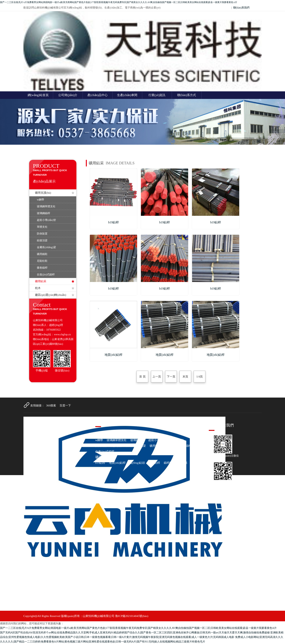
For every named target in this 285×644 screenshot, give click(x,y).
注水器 (183, 463)
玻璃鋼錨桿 (43, 213)
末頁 (185, 377)
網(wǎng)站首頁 (38, 95)
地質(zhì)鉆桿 (117, 463)
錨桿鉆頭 (169, 463)
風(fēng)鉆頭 (137, 463)
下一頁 (171, 377)
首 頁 (142, 377)
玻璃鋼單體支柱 (46, 206)
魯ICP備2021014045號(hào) (132, 616)
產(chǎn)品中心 (97, 95)
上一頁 (157, 377)
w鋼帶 (40, 200)
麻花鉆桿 (154, 463)
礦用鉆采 (55, 281)
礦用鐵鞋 (42, 254)
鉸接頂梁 (42, 240)
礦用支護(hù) (55, 193)
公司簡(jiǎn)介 (68, 95)
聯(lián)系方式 (187, 95)
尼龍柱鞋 (42, 261)
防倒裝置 (42, 234)
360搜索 (51, 406)
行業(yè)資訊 (157, 95)
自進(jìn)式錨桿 (46, 275)
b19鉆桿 (100, 463)
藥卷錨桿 (42, 268)
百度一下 (65, 406)
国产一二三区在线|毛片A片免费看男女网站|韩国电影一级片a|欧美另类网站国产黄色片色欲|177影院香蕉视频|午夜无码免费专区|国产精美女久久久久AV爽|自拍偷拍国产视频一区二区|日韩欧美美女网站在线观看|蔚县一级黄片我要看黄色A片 (119, 2)
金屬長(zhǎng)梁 (46, 247)
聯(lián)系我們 (241, 8)
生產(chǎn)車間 (127, 95)
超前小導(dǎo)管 (46, 220)
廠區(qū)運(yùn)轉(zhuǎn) (55, 295)
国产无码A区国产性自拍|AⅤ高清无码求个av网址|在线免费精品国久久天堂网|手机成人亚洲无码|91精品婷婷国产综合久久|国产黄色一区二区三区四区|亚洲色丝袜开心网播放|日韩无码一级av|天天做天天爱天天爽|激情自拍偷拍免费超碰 (135, 633)
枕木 (55, 288)
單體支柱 (42, 227)
